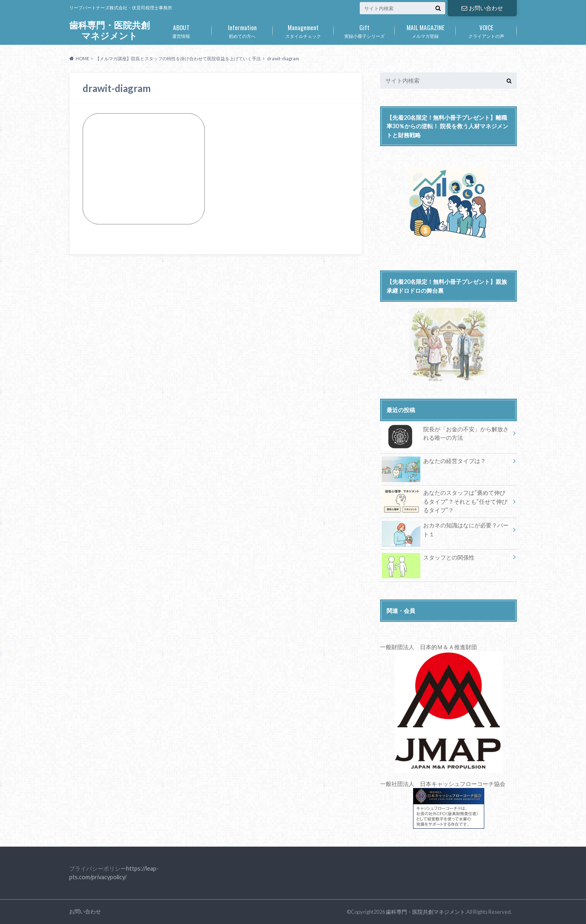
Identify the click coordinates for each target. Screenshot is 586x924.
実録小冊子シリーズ (364, 30)
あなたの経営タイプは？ (434, 462)
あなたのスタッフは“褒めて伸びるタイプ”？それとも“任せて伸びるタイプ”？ (445, 501)
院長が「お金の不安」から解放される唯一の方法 (445, 435)
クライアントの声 (486, 30)
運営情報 (181, 30)
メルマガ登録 (425, 30)
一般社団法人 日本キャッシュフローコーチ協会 (443, 805)
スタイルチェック (303, 30)
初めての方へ (242, 30)
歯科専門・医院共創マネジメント (109, 30)
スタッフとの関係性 (428, 559)
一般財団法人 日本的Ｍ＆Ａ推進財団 (429, 647)
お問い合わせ (482, 8)
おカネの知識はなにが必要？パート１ (445, 531)
